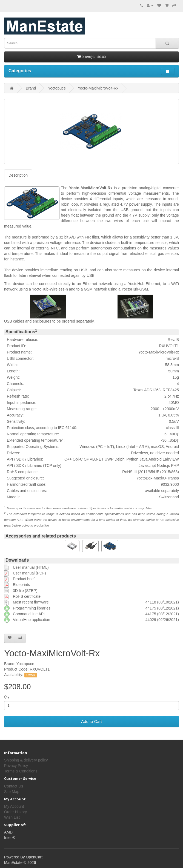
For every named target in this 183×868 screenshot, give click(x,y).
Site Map (12, 792)
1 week (31, 675)
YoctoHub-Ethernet (144, 284)
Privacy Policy (16, 766)
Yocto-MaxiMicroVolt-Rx (98, 88)
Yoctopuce (57, 88)
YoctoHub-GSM (135, 289)
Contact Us (14, 786)
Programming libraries (32, 608)
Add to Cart (92, 721)
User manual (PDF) (29, 573)
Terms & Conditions (21, 771)
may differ (145, 508)
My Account (14, 806)
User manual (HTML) (31, 567)
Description (18, 175)
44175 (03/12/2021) (162, 608)
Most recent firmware (31, 602)
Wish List (12, 817)
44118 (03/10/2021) (162, 602)
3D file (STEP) (25, 591)
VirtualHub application (32, 620)
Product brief (24, 579)
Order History (15, 812)
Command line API (29, 614)
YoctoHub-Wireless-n (50, 289)
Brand (31, 88)
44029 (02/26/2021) (162, 620)
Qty (7, 697)
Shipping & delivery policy (26, 760)
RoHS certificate (27, 596)
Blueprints (21, 585)
